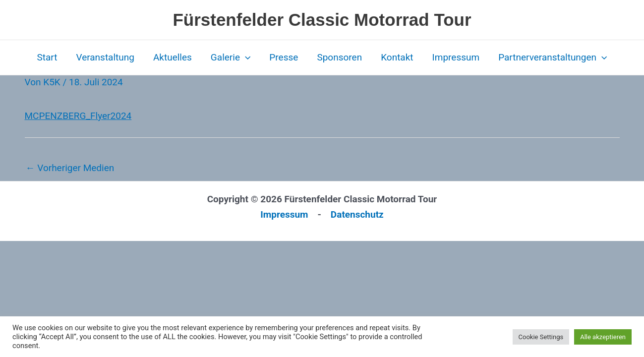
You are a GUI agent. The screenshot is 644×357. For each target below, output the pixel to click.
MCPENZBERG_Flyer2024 (78, 116)
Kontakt (397, 57)
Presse (284, 57)
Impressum (456, 57)
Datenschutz (357, 214)
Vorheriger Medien (70, 168)
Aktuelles (173, 57)
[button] (245, 58)
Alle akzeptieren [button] (603, 337)
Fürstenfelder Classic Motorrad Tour (322, 20)
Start (47, 57)
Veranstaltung (105, 57)
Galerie (231, 58)
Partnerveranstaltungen (553, 58)
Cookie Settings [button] (541, 337)
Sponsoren (339, 57)
